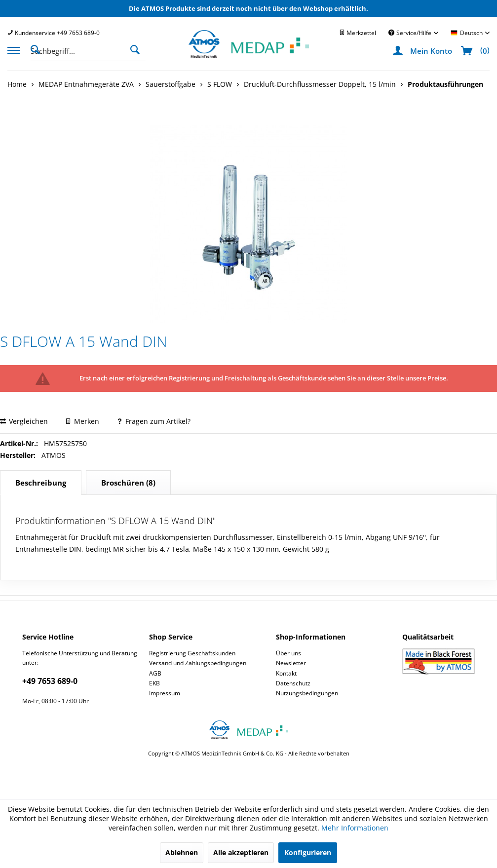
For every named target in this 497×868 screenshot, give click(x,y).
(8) (128, 483)
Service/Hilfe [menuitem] (411, 33)
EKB (154, 683)
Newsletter (291, 663)
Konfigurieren (308, 852)
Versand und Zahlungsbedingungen (198, 663)
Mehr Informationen (355, 828)
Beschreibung (41, 483)
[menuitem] (54, 33)
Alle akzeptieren (241, 852)
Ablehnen (182, 852)
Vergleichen (24, 421)
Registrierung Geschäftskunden (192, 653)
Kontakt (286, 673)
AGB (155, 673)
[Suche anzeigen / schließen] (38, 49)
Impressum (165, 693)
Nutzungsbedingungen (307, 693)
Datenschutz (293, 683)
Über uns (288, 653)
